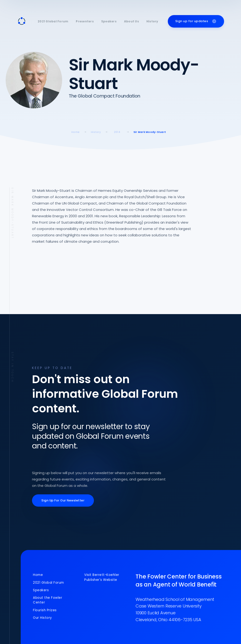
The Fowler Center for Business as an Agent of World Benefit (179, 580)
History (152, 21)
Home (38, 575)
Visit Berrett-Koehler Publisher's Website (102, 577)
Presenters (85, 21)
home (75, 132)
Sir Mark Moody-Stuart (150, 132)
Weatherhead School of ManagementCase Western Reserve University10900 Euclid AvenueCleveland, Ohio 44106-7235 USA (175, 609)
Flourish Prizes (45, 610)
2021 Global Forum (53, 21)
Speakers (109, 21)
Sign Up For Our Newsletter (63, 500)
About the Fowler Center (48, 600)
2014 (117, 132)
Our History (42, 618)
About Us (131, 21)
